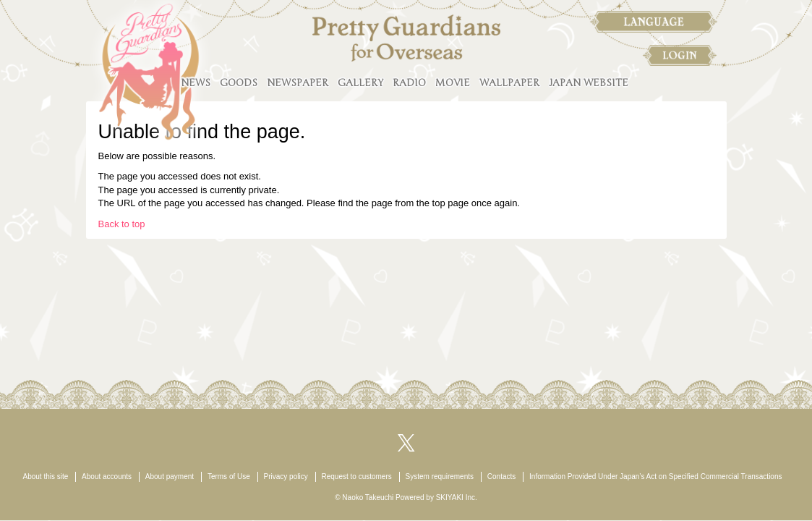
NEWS (196, 83)
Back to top (122, 224)
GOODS (239, 83)
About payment (170, 476)
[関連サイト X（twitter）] (406, 442)
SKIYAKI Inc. (457, 497)
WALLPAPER (509, 83)
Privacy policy (286, 476)
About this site (46, 476)
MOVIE (453, 83)
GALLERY (360, 83)
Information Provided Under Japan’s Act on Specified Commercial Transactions (655, 476)
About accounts (107, 476)
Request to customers (356, 476)
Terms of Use (229, 476)
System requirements (440, 476)
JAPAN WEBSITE (589, 83)
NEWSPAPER (298, 83)
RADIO (409, 83)
